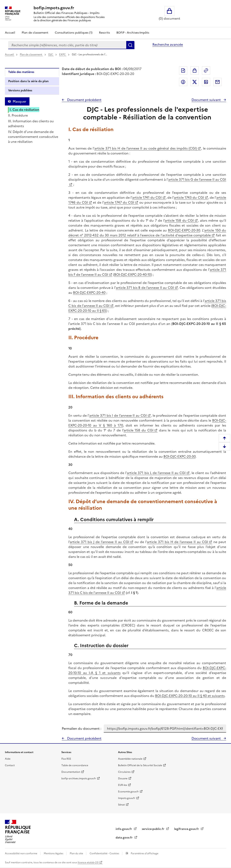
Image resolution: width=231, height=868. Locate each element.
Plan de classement (31, 54)
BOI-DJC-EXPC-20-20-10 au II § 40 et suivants (190, 696)
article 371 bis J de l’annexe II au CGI (100, 542)
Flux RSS (66, 759)
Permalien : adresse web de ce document (206, 70)
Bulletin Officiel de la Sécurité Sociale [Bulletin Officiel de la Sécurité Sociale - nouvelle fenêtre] (140, 765)
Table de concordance (75, 765)
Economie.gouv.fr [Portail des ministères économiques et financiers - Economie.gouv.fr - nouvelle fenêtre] (128, 792)
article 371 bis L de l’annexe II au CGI (156, 473)
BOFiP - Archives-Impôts (133, 33)
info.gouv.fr (124, 829)
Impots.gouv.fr (127, 798)
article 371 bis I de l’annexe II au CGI (118, 415)
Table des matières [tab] (21, 72)
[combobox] (67, 45)
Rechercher (130, 45)
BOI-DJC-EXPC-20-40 (89, 293)
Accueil (10, 33)
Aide (8, 759)
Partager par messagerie (217, 82)
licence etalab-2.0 (88, 862)
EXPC (63, 54)
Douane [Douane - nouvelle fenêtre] (123, 778)
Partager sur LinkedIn (206, 82)
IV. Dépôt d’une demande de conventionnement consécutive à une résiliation (33, 137)
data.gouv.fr (125, 838)
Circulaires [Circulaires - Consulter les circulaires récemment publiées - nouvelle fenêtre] (124, 772)
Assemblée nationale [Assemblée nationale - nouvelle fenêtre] (130, 759)
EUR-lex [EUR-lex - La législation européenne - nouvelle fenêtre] (123, 785)
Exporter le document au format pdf (183, 70)
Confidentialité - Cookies (105, 853)
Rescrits (104, 33)
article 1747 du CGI (119, 202)
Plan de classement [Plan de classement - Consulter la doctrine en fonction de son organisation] (35, 33)
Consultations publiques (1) (74, 33)
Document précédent (84, 100)
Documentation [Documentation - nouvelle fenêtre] (71, 772)
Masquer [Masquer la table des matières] (19, 101)
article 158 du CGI (179, 220)
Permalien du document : (82, 728)
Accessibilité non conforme (21, 853)
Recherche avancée (168, 44)
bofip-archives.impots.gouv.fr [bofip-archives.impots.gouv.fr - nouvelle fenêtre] (79, 778)
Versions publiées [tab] (20, 90)
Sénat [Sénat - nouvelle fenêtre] (121, 805)
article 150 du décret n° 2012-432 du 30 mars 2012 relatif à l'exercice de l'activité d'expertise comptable (147, 233)
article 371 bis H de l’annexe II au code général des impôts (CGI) (146, 148)
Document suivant (207, 100)
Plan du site (77, 853)
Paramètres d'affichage (144, 853)
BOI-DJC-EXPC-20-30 (184, 230)
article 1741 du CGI (147, 197)
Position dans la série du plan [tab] (28, 81)
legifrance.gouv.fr (187, 829)
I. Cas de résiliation (24, 110)
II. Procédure (18, 115)
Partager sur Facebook (183, 82)
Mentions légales (54, 853)
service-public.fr (153, 829)
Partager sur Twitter (195, 82)
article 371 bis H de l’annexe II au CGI (177, 542)
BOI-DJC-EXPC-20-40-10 (133, 275)
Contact (10, 765)
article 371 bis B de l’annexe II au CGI (145, 288)
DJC (51, 54)
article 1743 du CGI (189, 197)
